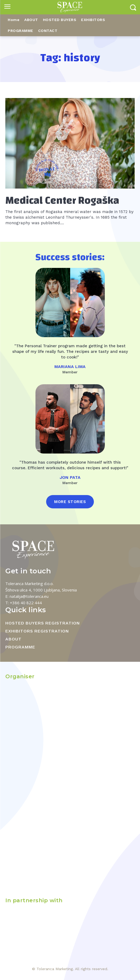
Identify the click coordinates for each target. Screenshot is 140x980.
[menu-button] (7, 7)
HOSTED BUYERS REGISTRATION (43, 623)
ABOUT (13, 639)
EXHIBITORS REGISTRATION (37, 631)
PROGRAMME (20, 647)
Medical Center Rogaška (62, 201)
